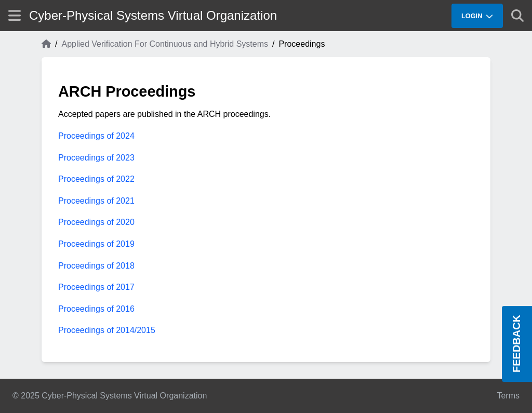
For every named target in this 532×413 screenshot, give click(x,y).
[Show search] (517, 16)
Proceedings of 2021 (96, 201)
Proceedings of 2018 (96, 266)
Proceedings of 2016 (96, 309)
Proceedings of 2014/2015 (107, 330)
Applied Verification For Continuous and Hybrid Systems (165, 44)
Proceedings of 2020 (96, 222)
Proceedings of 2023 (96, 158)
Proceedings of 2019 (96, 244)
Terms (508, 396)
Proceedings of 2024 (96, 136)
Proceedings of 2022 (96, 179)
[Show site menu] (15, 15)
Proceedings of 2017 (96, 287)
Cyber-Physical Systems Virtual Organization (153, 15)
